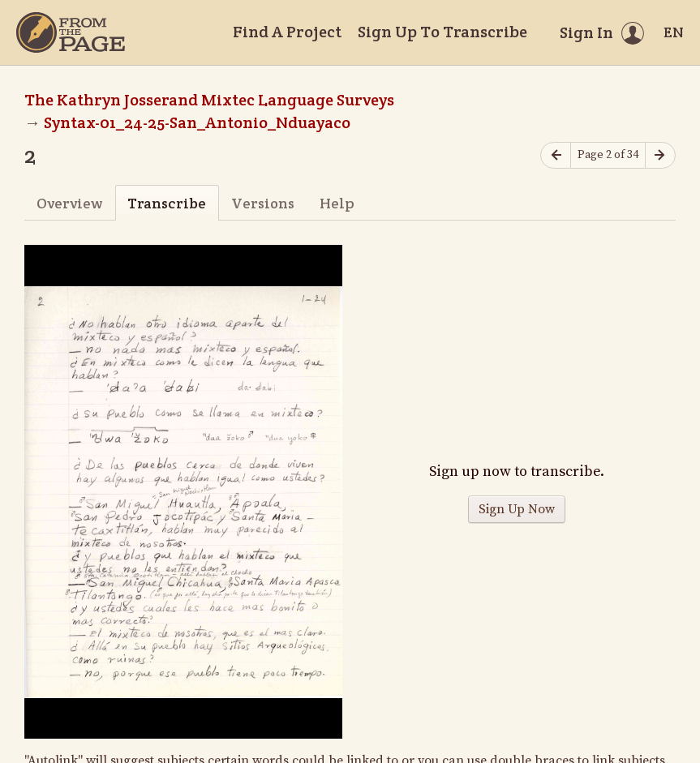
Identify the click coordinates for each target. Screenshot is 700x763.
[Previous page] (556, 155)
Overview (69, 203)
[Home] (71, 32)
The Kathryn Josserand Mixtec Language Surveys (209, 100)
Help (337, 203)
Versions (263, 203)
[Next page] (660, 155)
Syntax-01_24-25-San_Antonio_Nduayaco (197, 122)
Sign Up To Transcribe (442, 32)
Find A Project (287, 32)
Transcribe (167, 203)
